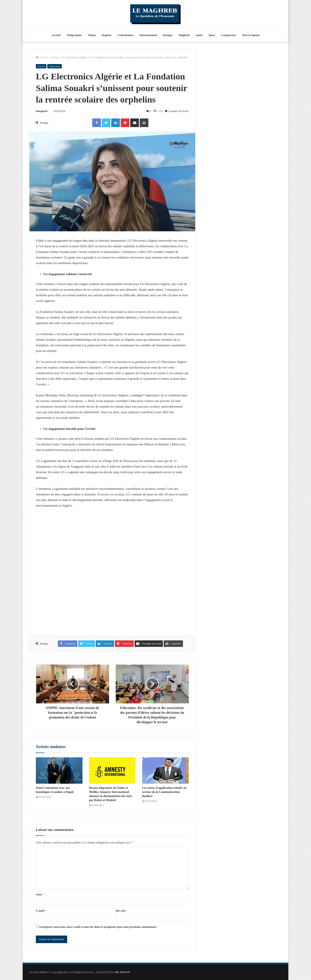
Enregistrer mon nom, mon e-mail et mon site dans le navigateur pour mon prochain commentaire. (98, 927)
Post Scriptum (251, 35)
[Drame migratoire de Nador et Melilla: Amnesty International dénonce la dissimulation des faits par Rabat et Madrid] (112, 770)
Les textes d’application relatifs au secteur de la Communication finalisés (164, 792)
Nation (92, 35)
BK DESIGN (123, 972)
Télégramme (74, 35)
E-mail (41, 911)
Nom (40, 894)
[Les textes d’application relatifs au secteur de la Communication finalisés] (165, 770)
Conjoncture (229, 35)
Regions (107, 35)
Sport (212, 35)
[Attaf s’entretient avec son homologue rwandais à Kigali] (59, 770)
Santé (199, 35)
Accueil (56, 35)
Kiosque (168, 35)
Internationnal (148, 35)
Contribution (125, 35)
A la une (55, 57)
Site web (120, 911)
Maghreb (184, 35)
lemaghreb (42, 111)
